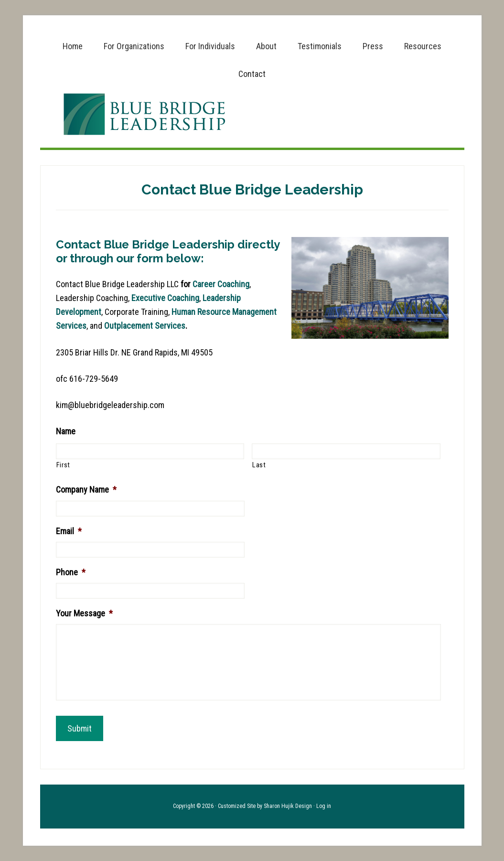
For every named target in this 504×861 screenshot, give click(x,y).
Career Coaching (221, 284)
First (63, 465)
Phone (71, 572)
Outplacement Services (145, 326)
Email (69, 531)
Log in (324, 806)
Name (66, 431)
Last (259, 465)
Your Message (84, 613)
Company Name (86, 490)
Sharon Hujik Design (288, 806)
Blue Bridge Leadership (252, 114)
